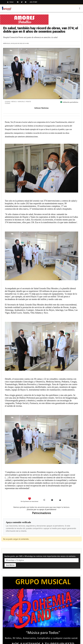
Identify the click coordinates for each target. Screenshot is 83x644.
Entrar (10, 2)
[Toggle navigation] (80, 8)
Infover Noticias (42, 108)
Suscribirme (10, 565)
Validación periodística (70, 102)
